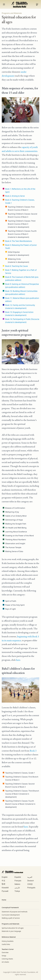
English (5, 877)
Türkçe (17, 891)
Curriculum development (11, 915)
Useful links (6, 944)
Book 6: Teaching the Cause (17, 266)
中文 (3, 881)
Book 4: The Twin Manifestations (19, 241)
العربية (30, 877)
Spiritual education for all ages (13, 928)
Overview (5, 952)
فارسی (17, 888)
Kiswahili (5, 888)
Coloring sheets (7, 959)
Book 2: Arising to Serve (15, 196)
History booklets (8, 941)
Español (18, 877)
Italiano (17, 884)
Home (4, 900)
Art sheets (5, 962)
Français (18, 881)
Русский (5, 891)
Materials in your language (11, 931)
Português (31, 888)
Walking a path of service (11, 918)
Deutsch (31, 881)
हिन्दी (3, 884)
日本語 (30, 884)
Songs (4, 956)
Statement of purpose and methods (15, 912)
